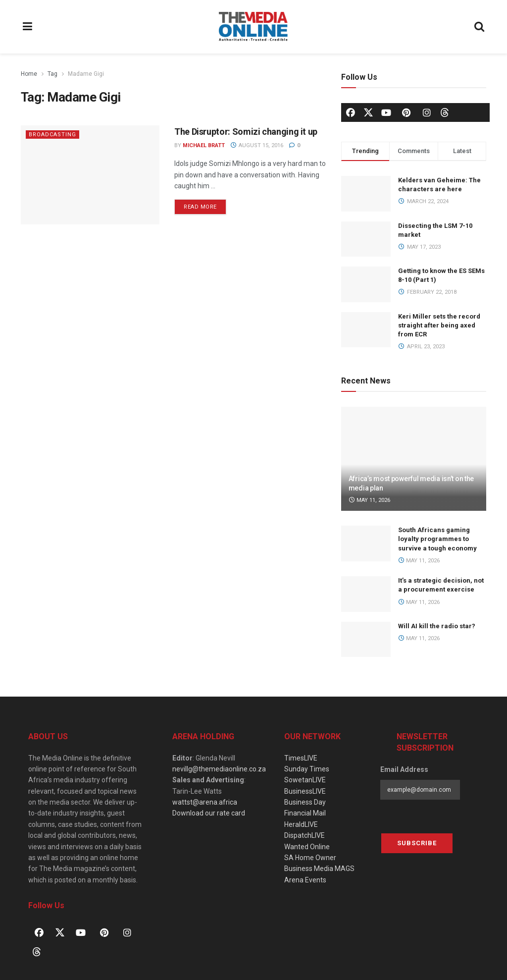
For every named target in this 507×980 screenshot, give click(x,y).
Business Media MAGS (319, 869)
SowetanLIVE (305, 780)
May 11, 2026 (370, 500)
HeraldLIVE (301, 824)
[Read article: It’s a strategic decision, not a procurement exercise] (366, 594)
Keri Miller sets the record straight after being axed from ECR (439, 325)
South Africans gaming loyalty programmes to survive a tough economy (437, 539)
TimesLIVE (301, 758)
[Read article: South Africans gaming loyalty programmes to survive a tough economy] (366, 544)
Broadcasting (52, 135)
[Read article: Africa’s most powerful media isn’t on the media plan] (414, 459)
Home (29, 74)
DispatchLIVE (304, 835)
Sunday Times (307, 769)
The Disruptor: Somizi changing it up (246, 132)
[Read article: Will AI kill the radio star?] (366, 640)
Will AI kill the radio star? (437, 626)
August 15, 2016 (257, 145)
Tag (52, 74)
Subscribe (417, 843)
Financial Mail (305, 813)
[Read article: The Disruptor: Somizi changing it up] (90, 175)
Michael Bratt (204, 145)
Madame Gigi (86, 74)
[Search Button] (480, 27)
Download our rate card (209, 813)
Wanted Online (307, 847)
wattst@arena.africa (205, 802)
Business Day (305, 802)
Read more (205, 205)
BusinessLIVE (305, 791)
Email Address (404, 769)
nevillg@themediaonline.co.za (219, 769)
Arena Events (305, 880)
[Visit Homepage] (253, 27)
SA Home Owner (310, 858)
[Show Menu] (28, 27)
